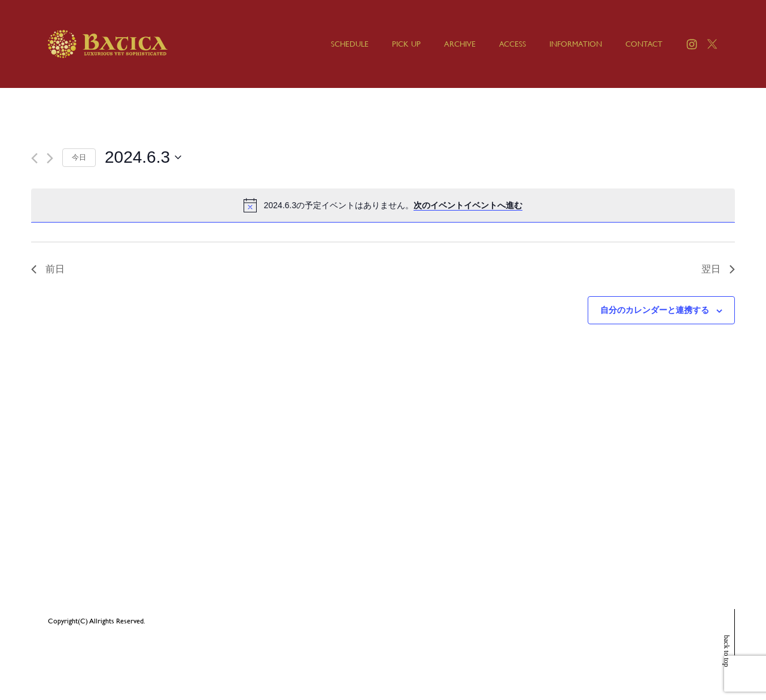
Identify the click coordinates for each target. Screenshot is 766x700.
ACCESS (513, 44)
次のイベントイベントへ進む (468, 205)
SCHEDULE (350, 44)
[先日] (34, 158)
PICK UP (406, 44)
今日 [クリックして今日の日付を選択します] (79, 157)
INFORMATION (576, 44)
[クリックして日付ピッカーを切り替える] (143, 157)
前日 (48, 269)
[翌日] (50, 158)
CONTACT (644, 44)
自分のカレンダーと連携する (655, 310)
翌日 (718, 269)
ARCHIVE (460, 44)
